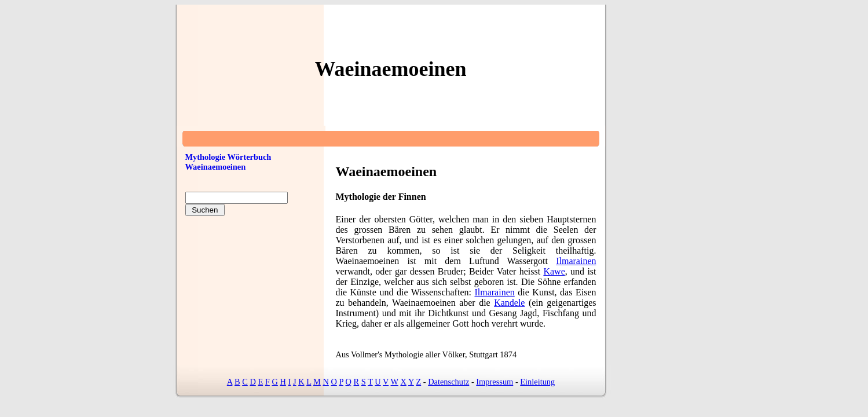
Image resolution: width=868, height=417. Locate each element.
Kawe (554, 271)
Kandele (509, 303)
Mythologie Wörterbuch (228, 157)
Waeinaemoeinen (216, 167)
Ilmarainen (576, 261)
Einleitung (537, 382)
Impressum (495, 382)
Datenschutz (448, 382)
